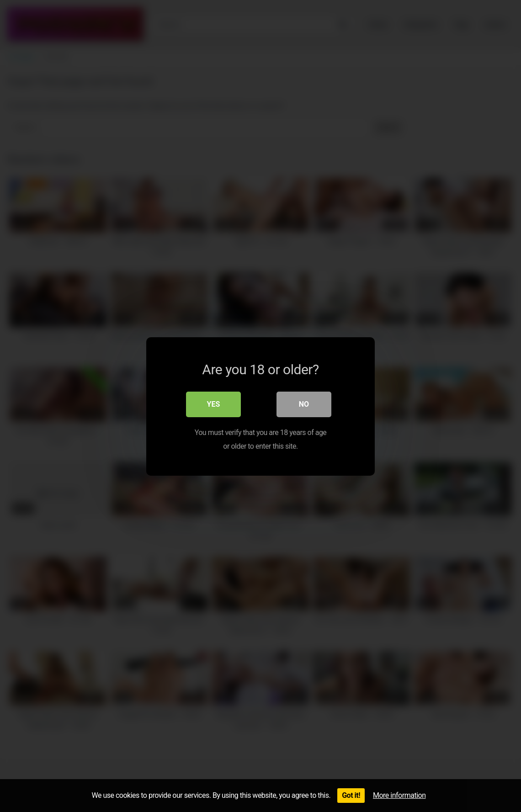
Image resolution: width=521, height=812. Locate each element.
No (304, 404)
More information (399, 795)
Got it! (351, 795)
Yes (214, 404)
